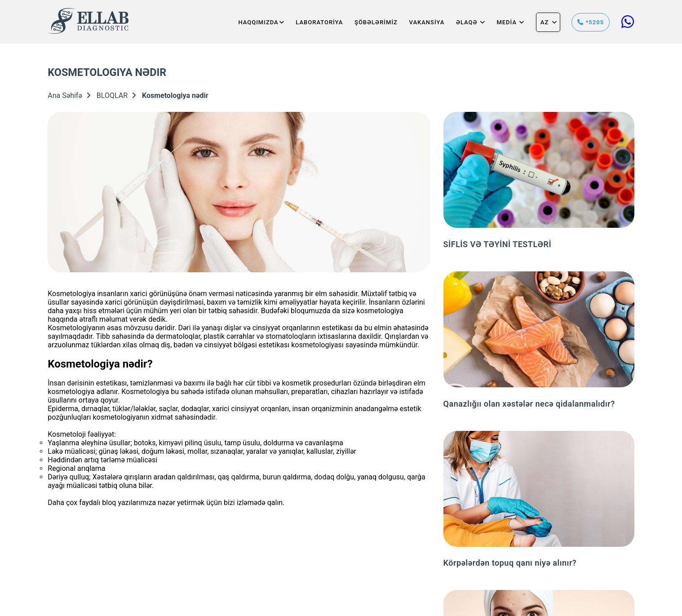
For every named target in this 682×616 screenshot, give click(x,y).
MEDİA (510, 22)
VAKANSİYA (427, 22)
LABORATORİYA (319, 22)
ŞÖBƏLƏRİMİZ (376, 22)
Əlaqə (471, 22)
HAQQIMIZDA (261, 22)
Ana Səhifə (69, 95)
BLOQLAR (116, 95)
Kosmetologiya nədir (175, 95)
